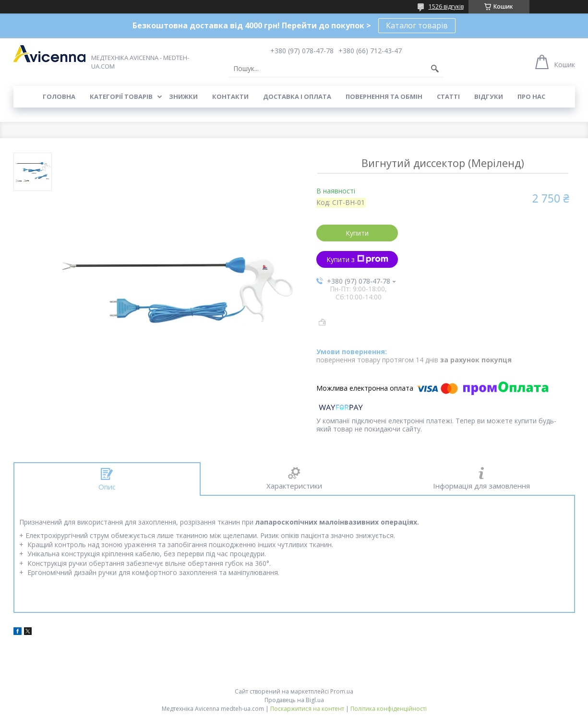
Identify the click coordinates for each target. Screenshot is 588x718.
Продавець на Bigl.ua (294, 700)
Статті (448, 96)
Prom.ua (342, 691)
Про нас (531, 96)
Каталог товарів (417, 25)
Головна (59, 96)
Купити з (357, 259)
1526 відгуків (446, 6)
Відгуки (489, 96)
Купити (357, 233)
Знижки (183, 96)
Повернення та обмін (384, 96)
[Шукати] (435, 69)
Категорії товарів (121, 96)
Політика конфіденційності (389, 709)
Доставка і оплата (297, 96)
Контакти (230, 96)
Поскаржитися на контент (307, 709)
